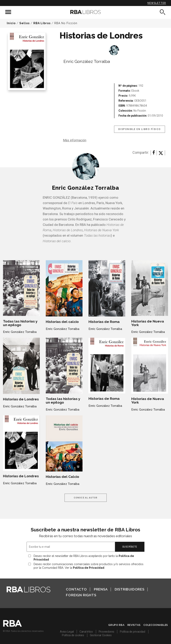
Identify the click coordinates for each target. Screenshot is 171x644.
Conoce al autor (86, 498)
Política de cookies (73, 635)
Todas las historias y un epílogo (20, 323)
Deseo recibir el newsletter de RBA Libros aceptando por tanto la (84, 558)
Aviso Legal (67, 632)
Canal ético (86, 632)
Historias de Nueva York (148, 323)
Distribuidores (130, 589)
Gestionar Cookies (101, 635)
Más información (75, 140)
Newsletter (157, 3)
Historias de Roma (104, 322)
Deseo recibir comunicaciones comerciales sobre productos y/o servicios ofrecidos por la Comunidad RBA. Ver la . (88, 566)
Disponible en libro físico (140, 129)
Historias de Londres (21, 399)
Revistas (134, 625)
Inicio (11, 23)
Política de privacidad (132, 632)
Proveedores (106, 632)
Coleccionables (156, 625)
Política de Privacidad (89, 568)
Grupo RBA (116, 625)
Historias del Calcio (62, 477)
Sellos (24, 23)
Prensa (101, 589)
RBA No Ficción (66, 23)
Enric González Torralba (87, 61)
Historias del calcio (62, 322)
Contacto (76, 589)
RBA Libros (42, 23)
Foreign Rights (81, 595)
